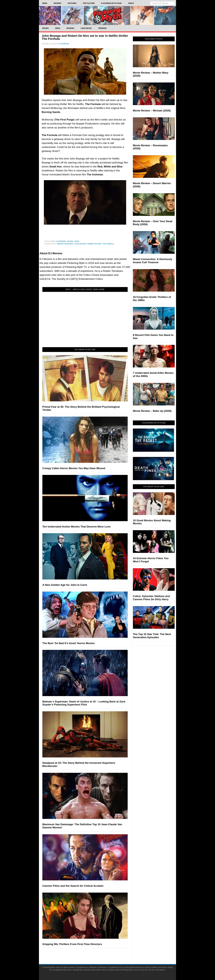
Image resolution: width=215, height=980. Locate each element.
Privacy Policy (128, 970)
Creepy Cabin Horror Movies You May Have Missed (74, 468)
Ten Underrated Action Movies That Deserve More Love (76, 527)
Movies (70, 241)
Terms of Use (114, 970)
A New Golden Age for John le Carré (65, 585)
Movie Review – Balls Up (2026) (152, 411)
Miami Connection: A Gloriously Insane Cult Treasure (153, 261)
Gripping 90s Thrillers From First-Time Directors (72, 944)
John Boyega (81, 244)
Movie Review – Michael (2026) (152, 111)
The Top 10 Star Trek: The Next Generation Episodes (152, 636)
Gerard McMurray (65, 244)
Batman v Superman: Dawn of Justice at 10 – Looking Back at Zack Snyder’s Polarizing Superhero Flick (84, 703)
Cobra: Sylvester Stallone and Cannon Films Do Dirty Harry (151, 598)
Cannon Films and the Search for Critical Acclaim (73, 886)
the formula (108, 244)
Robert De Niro (94, 244)
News (77, 241)
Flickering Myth (107, 15)
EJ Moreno (61, 241)
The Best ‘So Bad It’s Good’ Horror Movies (68, 643)
